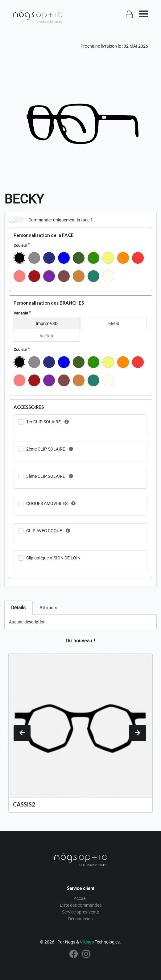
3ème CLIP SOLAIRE (46, 476)
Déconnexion (80, 919)
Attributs (48, 608)
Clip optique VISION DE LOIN (53, 558)
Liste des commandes (81, 905)
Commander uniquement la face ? (60, 220)
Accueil (80, 898)
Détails (18, 608)
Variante (21, 313)
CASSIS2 (24, 804)
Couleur (20, 245)
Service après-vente (80, 912)
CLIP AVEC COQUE (44, 531)
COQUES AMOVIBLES (47, 503)
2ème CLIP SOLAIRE (46, 449)
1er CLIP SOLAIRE (43, 422)
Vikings (87, 942)
